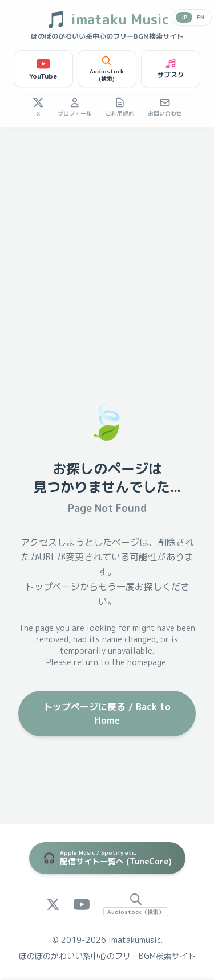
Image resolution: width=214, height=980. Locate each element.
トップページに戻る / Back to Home (107, 714)
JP (184, 17)
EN (201, 17)
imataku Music (107, 19)
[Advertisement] (107, 240)
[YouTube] (82, 904)
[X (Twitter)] (53, 904)
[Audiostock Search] (136, 904)
